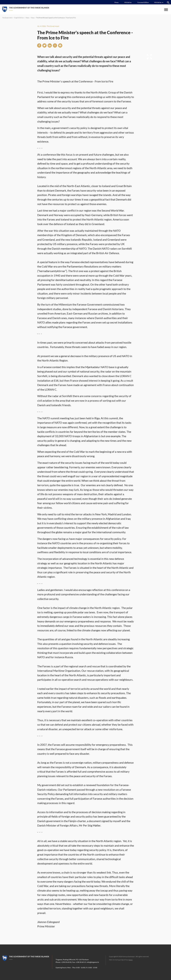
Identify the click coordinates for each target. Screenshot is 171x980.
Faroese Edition (143, 2)
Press (116, 2)
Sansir (131, 960)
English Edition (19, 18)
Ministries (128, 2)
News (27, 18)
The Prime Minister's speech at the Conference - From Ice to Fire (56, 18)
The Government (7, 18)
